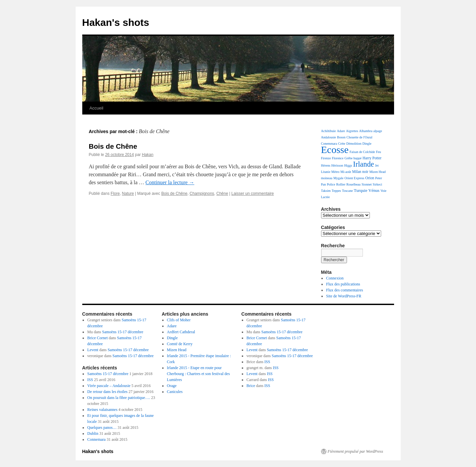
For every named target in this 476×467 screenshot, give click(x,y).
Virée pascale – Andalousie (109, 386)
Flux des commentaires (344, 290)
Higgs (348, 165)
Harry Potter (372, 158)
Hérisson (337, 165)
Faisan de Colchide (362, 152)
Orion (370, 178)
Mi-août (346, 172)
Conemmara (329, 144)
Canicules (175, 392)
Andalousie (329, 137)
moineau (327, 178)
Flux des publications (343, 284)
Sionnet (367, 184)
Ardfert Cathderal (181, 332)
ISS (90, 380)
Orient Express (354, 178)
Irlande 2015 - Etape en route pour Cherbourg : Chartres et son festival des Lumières (198, 374)
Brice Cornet (98, 338)
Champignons (202, 194)
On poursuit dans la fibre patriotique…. (119, 398)
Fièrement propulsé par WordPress (355, 451)
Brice (251, 386)
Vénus (374, 190)
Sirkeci (377, 184)
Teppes (336, 191)
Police (331, 184)
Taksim (326, 191)
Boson (341, 137)
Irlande (363, 164)
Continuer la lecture (170, 182)
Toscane (347, 191)
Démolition (354, 144)
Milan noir (360, 172)
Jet (377, 165)
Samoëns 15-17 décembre (123, 332)
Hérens (326, 165)
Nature (128, 194)
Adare (341, 131)
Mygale (339, 178)
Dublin (93, 433)
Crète (342, 144)
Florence (338, 158)
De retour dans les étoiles (107, 392)
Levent (93, 350)
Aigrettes (352, 131)
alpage (378, 131)
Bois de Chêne (113, 146)
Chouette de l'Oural (360, 137)
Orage (172, 386)
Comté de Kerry (180, 344)
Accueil (97, 108)
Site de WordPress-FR (344, 296)
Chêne (222, 194)
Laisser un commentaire (252, 194)
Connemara (96, 439)
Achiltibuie (329, 131)
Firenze (326, 158)
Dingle (367, 144)
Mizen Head (377, 172)
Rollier (341, 184)
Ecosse (335, 150)
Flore (115, 194)
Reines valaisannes (102, 410)
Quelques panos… (102, 428)
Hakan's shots (116, 22)
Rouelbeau (353, 184)
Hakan (148, 155)
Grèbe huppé (353, 158)
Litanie (326, 172)
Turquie (361, 190)
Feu (378, 152)
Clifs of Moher (179, 320)
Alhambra (366, 131)
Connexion (335, 278)
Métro (335, 172)
